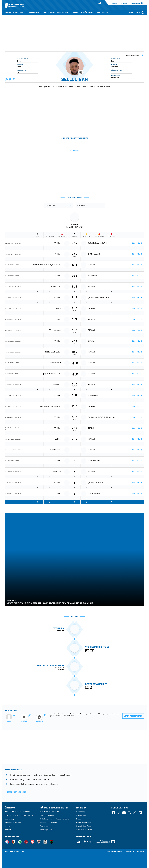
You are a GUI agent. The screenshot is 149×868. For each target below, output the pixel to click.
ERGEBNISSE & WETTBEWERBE (16, 12)
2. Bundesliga (81, 815)
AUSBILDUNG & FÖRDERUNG (84, 12)
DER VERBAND (104, 12)
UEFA (18, 852)
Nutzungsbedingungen (114, 852)
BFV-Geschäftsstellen (49, 822)
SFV (6, 852)
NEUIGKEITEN (35, 12)
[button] (6, 80)
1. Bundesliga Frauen (84, 826)
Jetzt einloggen (135, 3)
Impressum (140, 852)
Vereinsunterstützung (13, 822)
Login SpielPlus (46, 830)
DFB (12, 852)
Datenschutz (129, 852)
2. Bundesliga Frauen (84, 830)
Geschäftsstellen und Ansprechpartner (20, 815)
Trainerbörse (45, 826)
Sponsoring (9, 819)
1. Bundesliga (81, 812)
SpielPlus (115, 3)
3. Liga (78, 819)
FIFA (24, 852)
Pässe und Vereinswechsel (50, 812)
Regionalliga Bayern (84, 822)
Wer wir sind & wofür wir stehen (17, 812)
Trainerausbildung (47, 815)
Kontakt (8, 830)
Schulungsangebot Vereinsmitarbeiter (55, 819)
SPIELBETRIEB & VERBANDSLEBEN (57, 12)
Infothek (124, 3)
